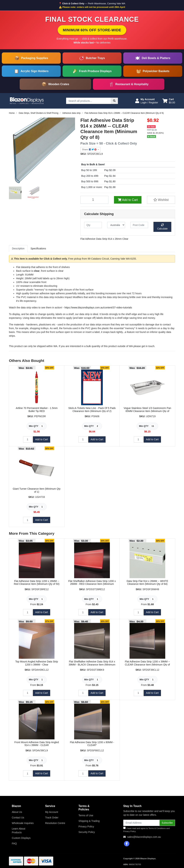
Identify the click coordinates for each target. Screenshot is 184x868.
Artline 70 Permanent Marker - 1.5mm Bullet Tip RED (37, 410)
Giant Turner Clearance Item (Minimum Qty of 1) (37, 490)
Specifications (38, 248)
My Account (52, 812)
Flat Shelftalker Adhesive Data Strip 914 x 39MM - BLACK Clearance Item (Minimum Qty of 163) (92, 665)
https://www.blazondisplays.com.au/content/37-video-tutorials (98, 308)
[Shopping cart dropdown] (169, 101)
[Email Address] (141, 823)
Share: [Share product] (90, 150)
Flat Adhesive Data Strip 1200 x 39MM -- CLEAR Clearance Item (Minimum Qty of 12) (147, 665)
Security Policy (87, 832)
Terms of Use (86, 815)
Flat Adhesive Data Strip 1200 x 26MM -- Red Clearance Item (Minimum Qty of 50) (37, 583)
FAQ (14, 843)
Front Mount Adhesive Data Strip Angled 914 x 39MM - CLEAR (37, 744)
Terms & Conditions (157, 828)
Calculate (162, 227)
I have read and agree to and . (146, 830)
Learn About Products (19, 831)
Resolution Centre (55, 823)
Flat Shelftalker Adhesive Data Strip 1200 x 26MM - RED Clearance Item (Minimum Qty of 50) (92, 584)
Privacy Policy (86, 826)
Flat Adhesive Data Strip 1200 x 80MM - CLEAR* (92, 744)
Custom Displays (21, 838)
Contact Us (18, 818)
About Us (17, 812)
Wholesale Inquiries (23, 823)
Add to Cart (128, 200)
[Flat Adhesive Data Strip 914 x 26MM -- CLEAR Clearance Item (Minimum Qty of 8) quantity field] (94, 200)
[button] (147, 101)
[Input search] (89, 101)
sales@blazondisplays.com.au (144, 837)
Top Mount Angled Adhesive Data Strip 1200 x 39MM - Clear (37, 663)
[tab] (18, 249)
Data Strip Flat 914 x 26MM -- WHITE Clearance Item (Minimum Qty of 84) (147, 583)
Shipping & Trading (89, 821)
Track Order (52, 818)
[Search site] (114, 101)
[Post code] (139, 225)
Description (18, 248)
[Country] (116, 225)
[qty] (93, 225)
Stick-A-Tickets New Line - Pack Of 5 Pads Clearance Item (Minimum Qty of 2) (92, 410)
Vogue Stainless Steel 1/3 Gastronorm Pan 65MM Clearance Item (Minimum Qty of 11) (147, 411)
